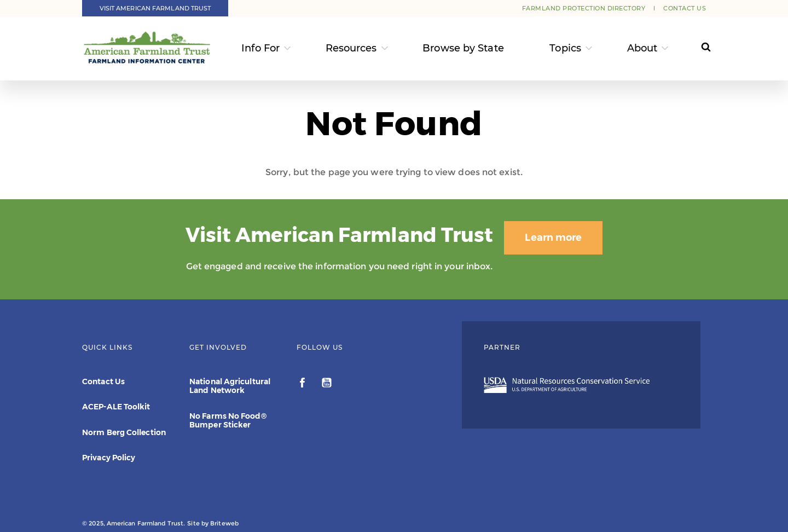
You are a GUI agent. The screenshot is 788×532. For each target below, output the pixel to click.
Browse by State (463, 48)
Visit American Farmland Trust (155, 8)
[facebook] (303, 384)
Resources (351, 48)
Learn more (553, 238)
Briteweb (224, 523)
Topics (565, 48)
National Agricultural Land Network (230, 386)
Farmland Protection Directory (584, 8)
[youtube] (327, 384)
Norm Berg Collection (124, 432)
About (642, 48)
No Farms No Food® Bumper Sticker (228, 420)
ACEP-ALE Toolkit (116, 407)
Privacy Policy (109, 458)
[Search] (696, 48)
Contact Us (685, 8)
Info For (260, 48)
